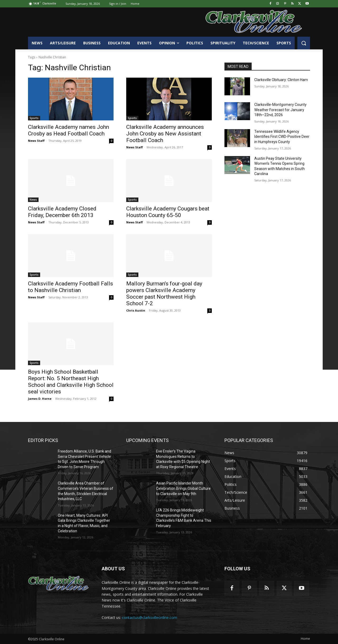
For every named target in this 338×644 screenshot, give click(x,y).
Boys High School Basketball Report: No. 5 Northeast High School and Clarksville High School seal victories (71, 382)
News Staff (36, 141)
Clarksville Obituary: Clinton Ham (281, 80)
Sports (34, 118)
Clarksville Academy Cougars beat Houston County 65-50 (168, 212)
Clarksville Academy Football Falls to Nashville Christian (71, 287)
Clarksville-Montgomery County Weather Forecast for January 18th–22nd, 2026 (280, 110)
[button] (304, 43)
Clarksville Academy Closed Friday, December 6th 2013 (62, 212)
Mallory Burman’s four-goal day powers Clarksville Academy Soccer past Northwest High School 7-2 (164, 293)
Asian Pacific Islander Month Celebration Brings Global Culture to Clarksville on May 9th (183, 488)
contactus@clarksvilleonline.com (150, 617)
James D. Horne (40, 399)
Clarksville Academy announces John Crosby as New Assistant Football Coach (165, 134)
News (33, 200)
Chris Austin (136, 310)
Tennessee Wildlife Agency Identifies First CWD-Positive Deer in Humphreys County (282, 137)
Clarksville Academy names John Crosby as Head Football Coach (69, 130)
